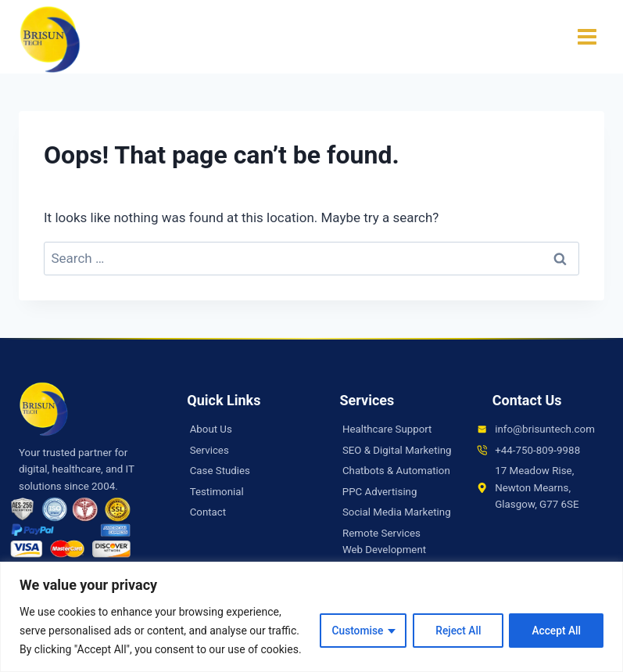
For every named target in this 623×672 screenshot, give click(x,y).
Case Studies (220, 471)
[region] (311, 617)
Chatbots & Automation (397, 488)
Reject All (456, 631)
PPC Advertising (380, 508)
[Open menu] (587, 37)
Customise (354, 631)
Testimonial (217, 492)
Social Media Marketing (397, 529)
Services (209, 450)
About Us (211, 429)
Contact (208, 512)
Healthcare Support (387, 429)
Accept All (556, 631)
